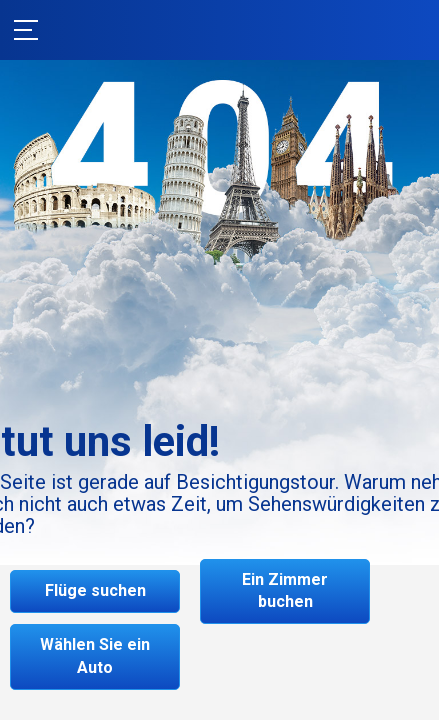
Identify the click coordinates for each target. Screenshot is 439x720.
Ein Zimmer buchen (285, 591)
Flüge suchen (95, 590)
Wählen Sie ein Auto (95, 656)
